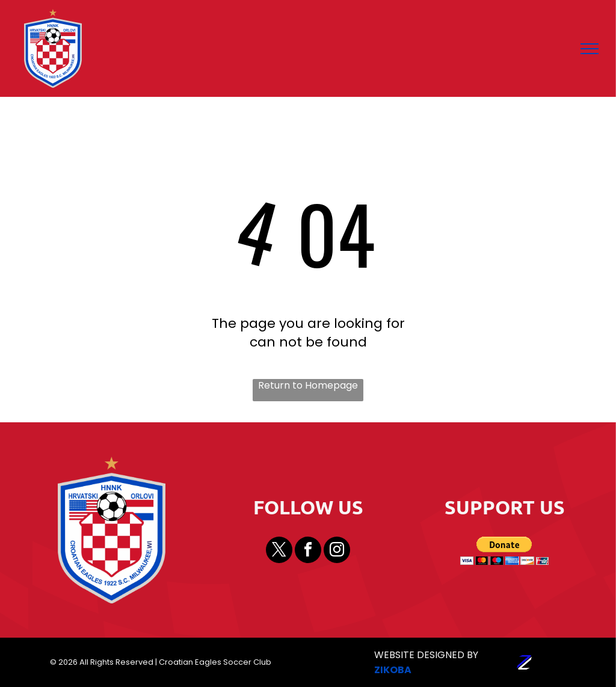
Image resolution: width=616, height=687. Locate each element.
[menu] (590, 49)
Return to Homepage (308, 386)
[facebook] (308, 551)
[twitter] (279, 551)
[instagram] (337, 551)
